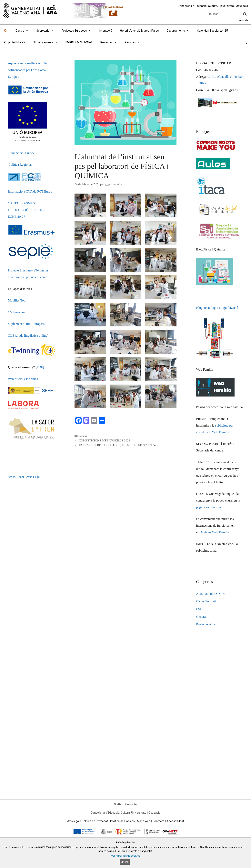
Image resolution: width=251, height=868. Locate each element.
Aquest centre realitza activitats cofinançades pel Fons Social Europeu (29, 70)
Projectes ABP (206, 624)
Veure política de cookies (126, 856)
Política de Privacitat (95, 821)
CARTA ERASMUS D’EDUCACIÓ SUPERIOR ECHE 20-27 (27, 210)
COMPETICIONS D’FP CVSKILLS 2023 (104, 440)
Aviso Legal (16, 477)
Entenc (125, 862)
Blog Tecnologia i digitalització (217, 308)
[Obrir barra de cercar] (245, 42)
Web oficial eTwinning (23, 379)
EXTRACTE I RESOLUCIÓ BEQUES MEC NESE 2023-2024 (117, 445)
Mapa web (144, 821)
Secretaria (47, 31)
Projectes (111, 42)
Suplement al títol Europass (26, 324)
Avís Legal (33, 477)
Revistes (135, 42)
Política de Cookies (122, 821)
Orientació (106, 31)
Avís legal (73, 821)
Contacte (158, 821)
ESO (199, 609)
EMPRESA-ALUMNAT (79, 42)
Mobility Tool (17, 300)
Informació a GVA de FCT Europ (30, 191)
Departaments (180, 31)
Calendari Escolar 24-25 (212, 31)
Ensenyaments (48, 42)
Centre (24, 31)
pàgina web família (209, 507)
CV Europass (17, 312)
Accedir (244, 20)
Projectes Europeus (78, 31)
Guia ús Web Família (215, 532)
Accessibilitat (175, 821)
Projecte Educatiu (15, 42)
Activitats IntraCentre (211, 594)
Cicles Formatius (207, 601)
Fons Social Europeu (23, 153)
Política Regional (20, 165)
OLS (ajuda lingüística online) (28, 336)
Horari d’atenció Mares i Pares (139, 31)
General (84, 436)
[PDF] (40, 367)
